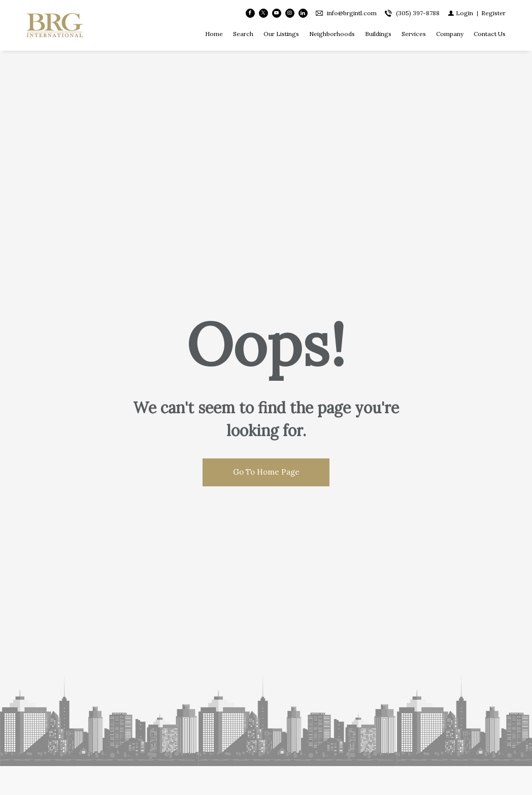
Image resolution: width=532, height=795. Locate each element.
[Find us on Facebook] (250, 13)
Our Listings (281, 34)
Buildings (378, 34)
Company (450, 34)
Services (414, 34)
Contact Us (490, 34)
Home (214, 34)
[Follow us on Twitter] (263, 13)
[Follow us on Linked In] (303, 13)
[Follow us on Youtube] (277, 13)
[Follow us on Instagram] (290, 13)
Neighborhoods (332, 34)
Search (243, 34)
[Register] (493, 13)
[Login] (460, 13)
